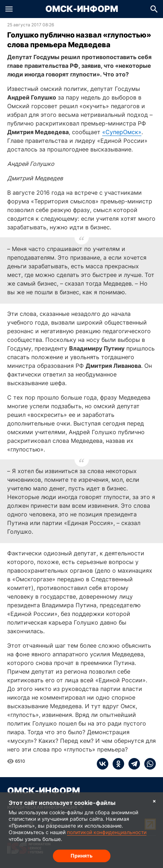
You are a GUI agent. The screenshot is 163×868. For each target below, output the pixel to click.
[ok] (116, 764)
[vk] (103, 764)
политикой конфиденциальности (107, 832)
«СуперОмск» (122, 132)
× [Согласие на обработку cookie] (154, 801)
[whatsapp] (148, 764)
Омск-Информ (82, 9)
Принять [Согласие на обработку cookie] (81, 856)
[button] (9, 9)
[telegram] (132, 764)
